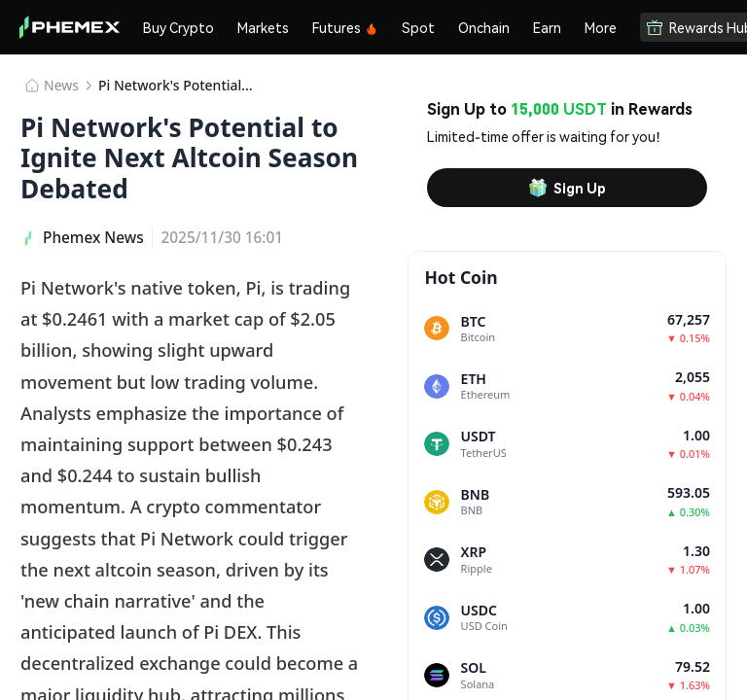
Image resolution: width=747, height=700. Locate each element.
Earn (547, 27)
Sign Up (567, 188)
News (61, 85)
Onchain (484, 27)
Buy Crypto (178, 27)
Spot (418, 27)
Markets (263, 27)
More (601, 27)
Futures (345, 27)
